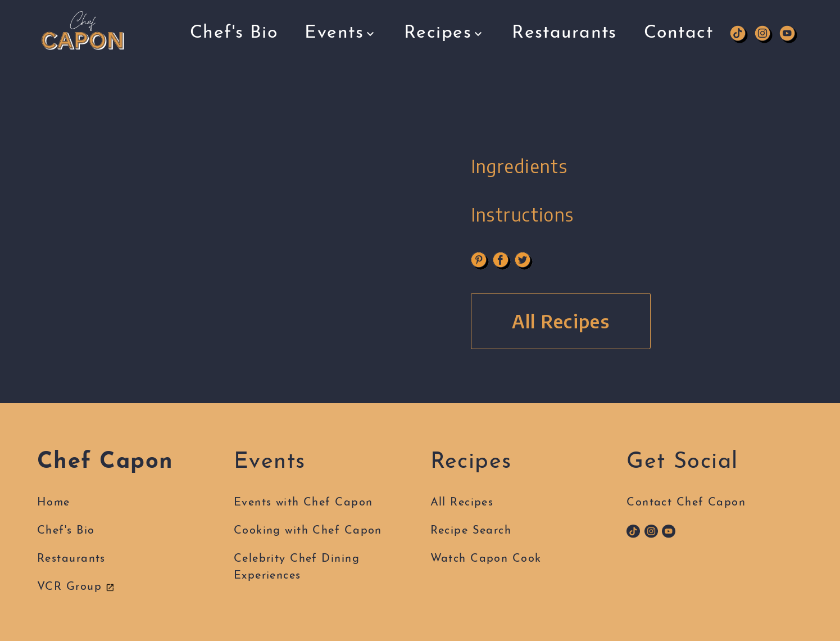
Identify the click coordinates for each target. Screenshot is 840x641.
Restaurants (564, 21)
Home (54, 503)
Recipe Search (471, 531)
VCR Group (76, 587)
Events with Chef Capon (303, 503)
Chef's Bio (234, 29)
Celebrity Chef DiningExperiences (297, 567)
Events (341, 28)
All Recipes (561, 321)
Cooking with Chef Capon (308, 531)
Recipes (444, 26)
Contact (678, 21)
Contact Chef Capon (686, 503)
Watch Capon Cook (486, 559)
